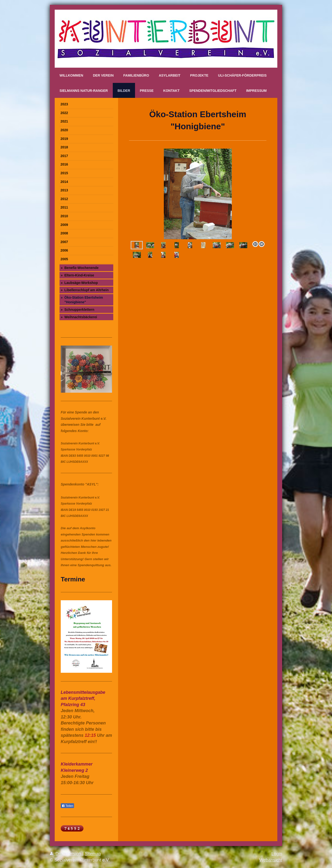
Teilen (67, 806)
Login (277, 854)
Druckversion (66, 854)
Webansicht (271, 860)
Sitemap (93, 854)
